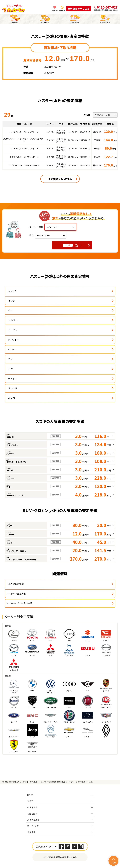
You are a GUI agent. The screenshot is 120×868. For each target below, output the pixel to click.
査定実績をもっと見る (60, 179)
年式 (31, 235)
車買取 (30, 733)
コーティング (33, 758)
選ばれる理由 (33, 752)
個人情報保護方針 (12, 857)
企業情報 (31, 764)
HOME (30, 727)
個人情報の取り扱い (42, 857)
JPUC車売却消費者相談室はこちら (60, 789)
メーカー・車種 (36, 227)
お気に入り (55, 10)
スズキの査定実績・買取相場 (53, 714)
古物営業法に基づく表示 (105, 857)
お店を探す (32, 745)
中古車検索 (32, 739)
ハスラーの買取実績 (77, 714)
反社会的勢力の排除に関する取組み (19, 861)
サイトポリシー (69, 861)
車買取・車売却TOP (11, 714)
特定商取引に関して (73, 857)
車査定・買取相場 (30, 714)
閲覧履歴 (62, 10)
